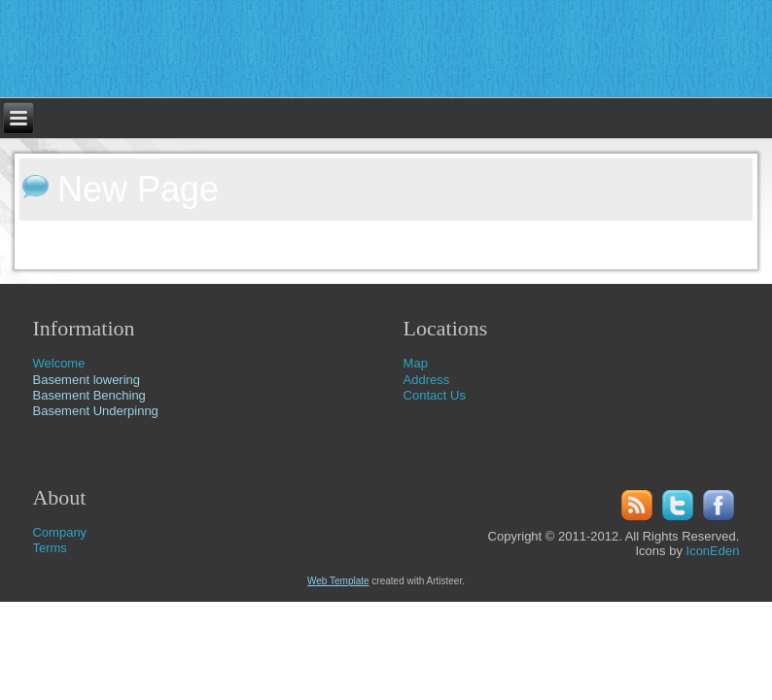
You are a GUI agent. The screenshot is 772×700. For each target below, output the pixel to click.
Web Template (338, 581)
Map (416, 363)
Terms (49, 548)
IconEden (713, 551)
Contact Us (435, 395)
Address (427, 380)
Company (59, 532)
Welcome (58, 363)
